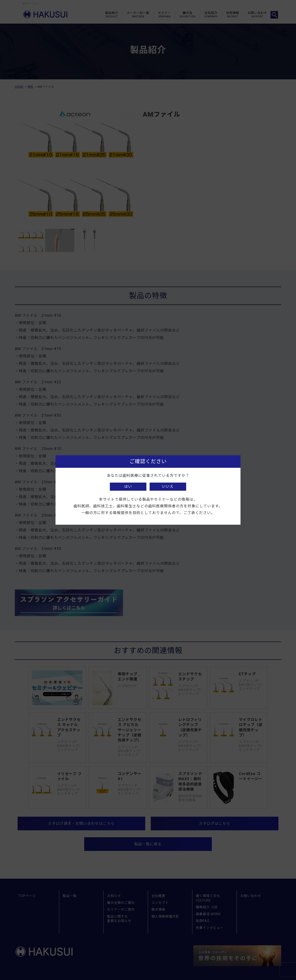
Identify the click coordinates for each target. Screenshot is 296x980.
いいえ (168, 486)
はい (128, 486)
